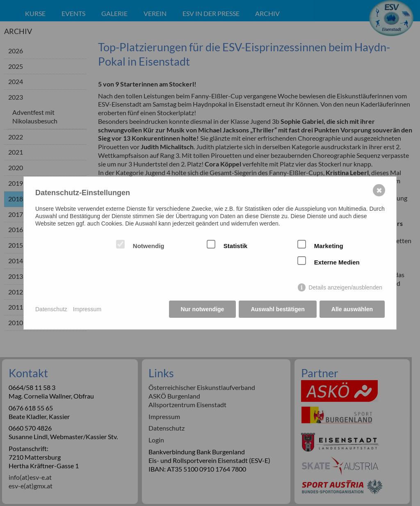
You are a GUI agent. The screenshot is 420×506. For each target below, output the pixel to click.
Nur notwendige (203, 309)
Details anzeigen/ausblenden (345, 287)
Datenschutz (51, 309)
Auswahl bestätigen (277, 309)
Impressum (87, 309)
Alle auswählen (352, 309)
